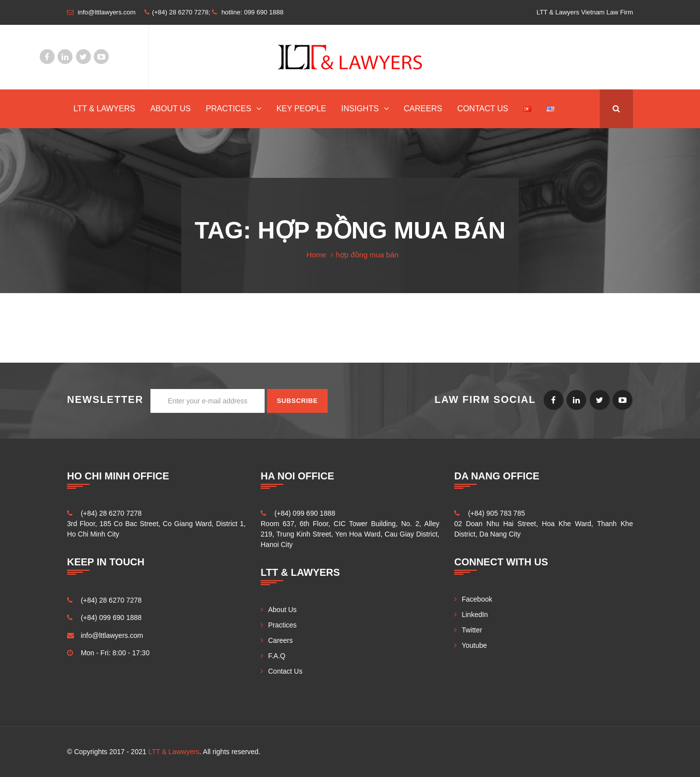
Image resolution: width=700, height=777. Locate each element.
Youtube (101, 57)
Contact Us (483, 109)
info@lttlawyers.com (112, 635)
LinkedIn (65, 57)
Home (316, 255)
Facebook (47, 57)
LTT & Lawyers (104, 109)
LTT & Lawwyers (174, 752)
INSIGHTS (360, 109)
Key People (301, 109)
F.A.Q (277, 656)
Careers (423, 109)
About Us (171, 109)
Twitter (83, 57)
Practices (229, 109)
